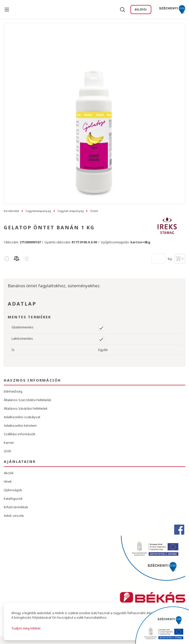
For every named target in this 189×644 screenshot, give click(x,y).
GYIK (8, 451)
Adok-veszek (14, 516)
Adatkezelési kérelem (20, 425)
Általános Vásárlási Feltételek (26, 408)
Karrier (9, 443)
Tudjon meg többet (26, 628)
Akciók (9, 473)
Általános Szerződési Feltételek (28, 400)
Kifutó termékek (16, 507)
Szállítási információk (20, 434)
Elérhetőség (13, 391)
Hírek (8, 481)
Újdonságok (13, 490)
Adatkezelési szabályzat (22, 417)
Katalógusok (13, 498)
